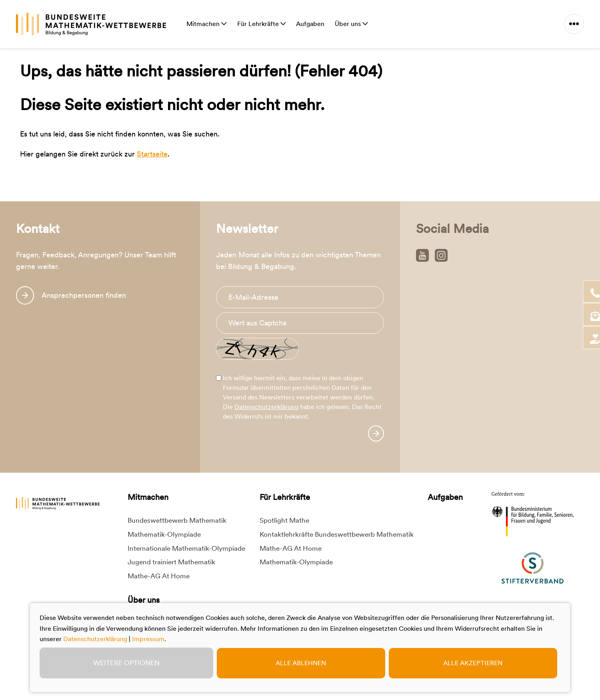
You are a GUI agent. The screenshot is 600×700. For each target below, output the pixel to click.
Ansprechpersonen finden (84, 295)
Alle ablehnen (301, 663)
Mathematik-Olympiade (164, 534)
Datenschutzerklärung (266, 407)
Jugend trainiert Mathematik (171, 562)
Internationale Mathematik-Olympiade (186, 548)
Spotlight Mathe (284, 520)
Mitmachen (204, 24)
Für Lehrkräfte (259, 24)
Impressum (148, 639)
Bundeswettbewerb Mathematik (177, 520)
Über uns (349, 24)
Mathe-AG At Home (159, 576)
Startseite (152, 154)
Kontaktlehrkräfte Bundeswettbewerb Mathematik (337, 534)
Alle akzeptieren (473, 663)
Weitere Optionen (126, 663)
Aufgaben (310, 24)
